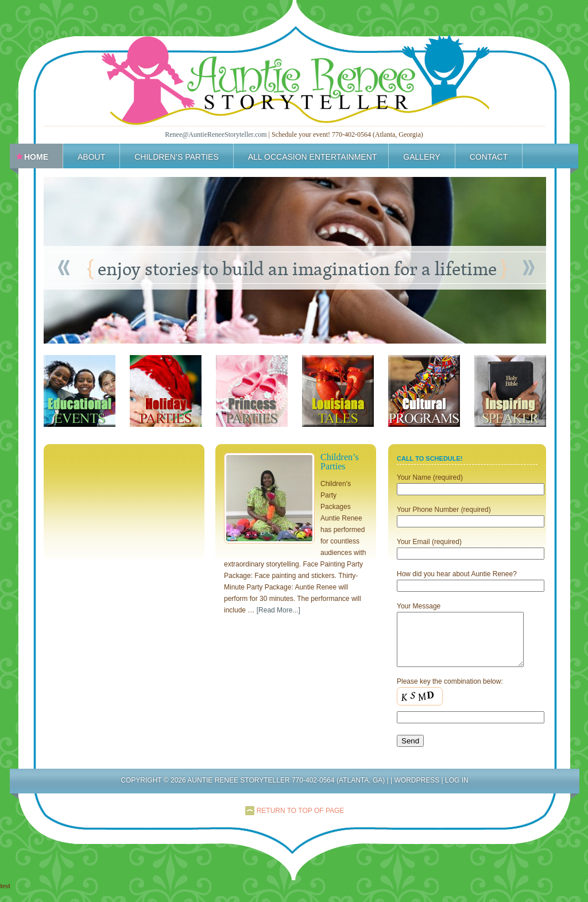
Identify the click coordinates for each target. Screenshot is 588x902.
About (91, 157)
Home (36, 157)
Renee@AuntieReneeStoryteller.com (216, 134)
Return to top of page (301, 821)
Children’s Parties (177, 157)
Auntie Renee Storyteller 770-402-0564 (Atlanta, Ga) (294, 72)
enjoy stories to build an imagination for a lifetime (297, 269)
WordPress (417, 791)
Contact (489, 157)
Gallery (421, 157)
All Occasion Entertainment (310, 158)
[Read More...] (278, 610)
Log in (457, 791)
